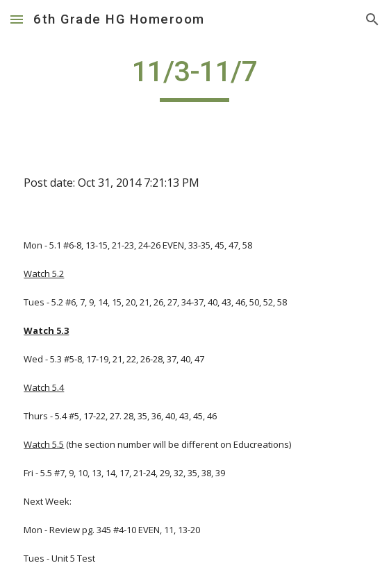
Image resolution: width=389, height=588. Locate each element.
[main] (194, 78)
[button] (17, 19)
